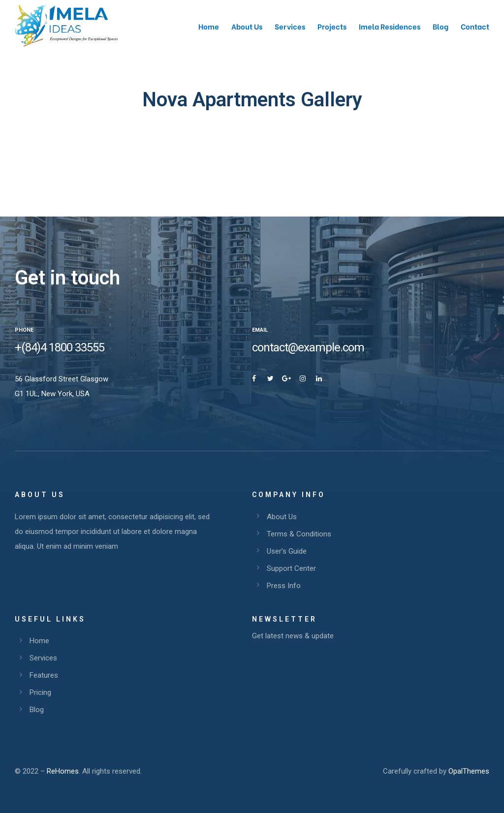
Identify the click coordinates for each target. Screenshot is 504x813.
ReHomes (63, 771)
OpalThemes (469, 771)
